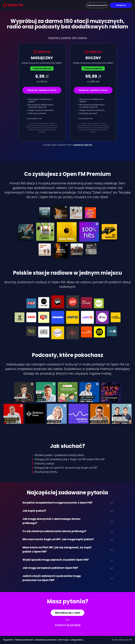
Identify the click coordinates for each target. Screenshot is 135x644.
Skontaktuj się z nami (68, 613)
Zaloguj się (121, 5)
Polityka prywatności (24, 640)
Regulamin (8, 640)
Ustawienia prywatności (46, 640)
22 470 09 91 (74, 625)
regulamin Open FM (83, 145)
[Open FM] (13, 6)
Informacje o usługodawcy (71, 640)
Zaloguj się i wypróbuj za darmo (42, 90)
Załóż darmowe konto (97, 5)
